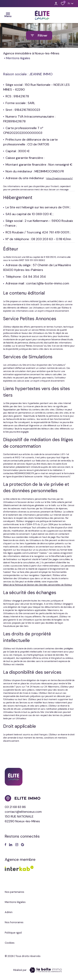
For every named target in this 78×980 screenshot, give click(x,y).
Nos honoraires (14, 922)
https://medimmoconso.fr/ (59, 178)
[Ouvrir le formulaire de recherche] (39, 35)
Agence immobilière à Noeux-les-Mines (31, 53)
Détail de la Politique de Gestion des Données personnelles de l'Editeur (38, 585)
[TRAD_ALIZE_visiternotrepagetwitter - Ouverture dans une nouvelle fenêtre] (11, 845)
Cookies (10, 943)
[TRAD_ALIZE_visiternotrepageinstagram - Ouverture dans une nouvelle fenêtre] (17, 845)
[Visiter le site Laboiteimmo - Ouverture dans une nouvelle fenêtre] (46, 970)
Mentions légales (15, 902)
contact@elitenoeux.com (23, 812)
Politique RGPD (13, 933)
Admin (9, 912)
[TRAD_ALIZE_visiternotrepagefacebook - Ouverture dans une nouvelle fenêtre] (5, 845)
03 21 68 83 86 (15, 807)
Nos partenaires (14, 892)
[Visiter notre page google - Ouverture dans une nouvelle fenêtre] (23, 845)
